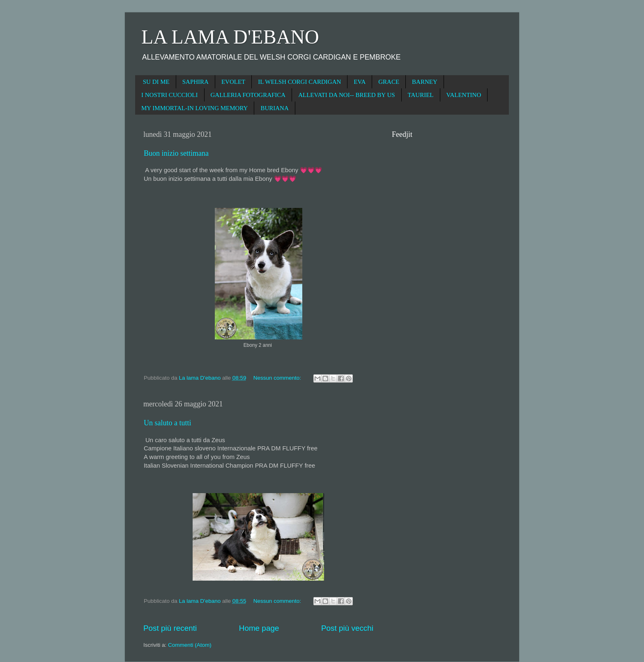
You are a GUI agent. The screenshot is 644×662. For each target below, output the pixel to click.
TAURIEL (421, 95)
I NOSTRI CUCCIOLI (170, 95)
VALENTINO (464, 95)
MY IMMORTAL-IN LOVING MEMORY (194, 108)
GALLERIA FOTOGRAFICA (248, 95)
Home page (259, 628)
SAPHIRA (195, 82)
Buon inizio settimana (176, 153)
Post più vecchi (347, 628)
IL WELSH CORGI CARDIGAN (299, 82)
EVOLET (233, 82)
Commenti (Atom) (190, 645)
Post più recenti (170, 628)
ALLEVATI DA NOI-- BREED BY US (346, 95)
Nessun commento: (278, 378)
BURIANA (274, 108)
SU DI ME (156, 82)
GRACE (389, 82)
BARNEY (425, 82)
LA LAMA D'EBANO (230, 37)
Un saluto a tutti (168, 423)
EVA (360, 82)
